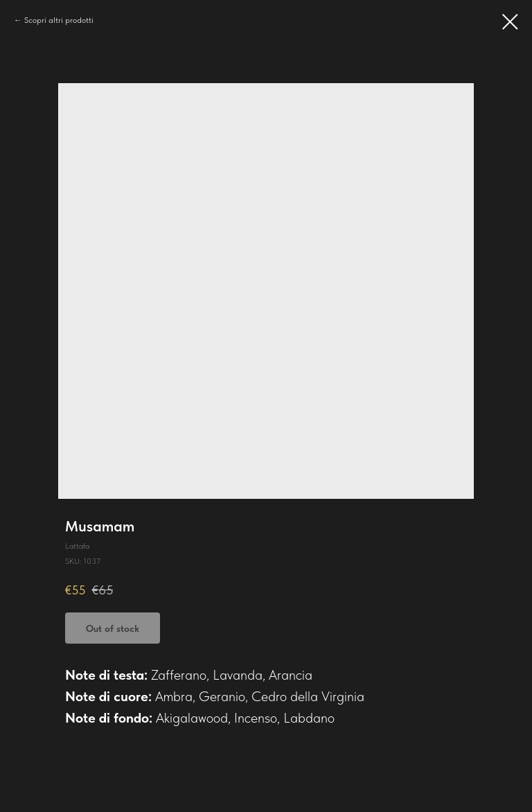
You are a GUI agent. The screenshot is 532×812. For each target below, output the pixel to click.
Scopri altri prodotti (59, 20)
